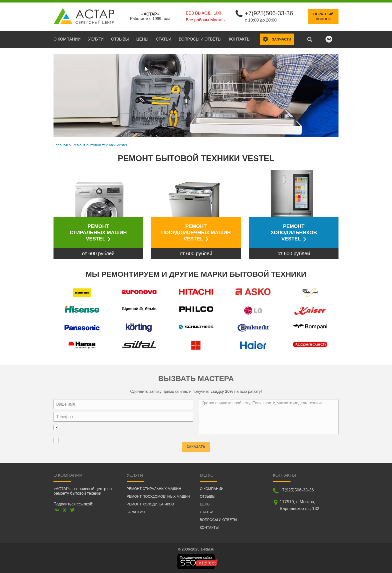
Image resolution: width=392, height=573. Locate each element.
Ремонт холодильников (150, 504)
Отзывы (120, 39)
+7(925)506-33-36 (269, 13)
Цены (142, 39)
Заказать (196, 445)
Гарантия (136, 512)
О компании (67, 39)
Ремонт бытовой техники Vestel (100, 145)
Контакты (239, 39)
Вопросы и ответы (200, 39)
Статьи (163, 39)
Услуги (96, 39)
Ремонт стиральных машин (154, 489)
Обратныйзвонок (323, 17)
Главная (61, 145)
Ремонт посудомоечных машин (158, 496)
